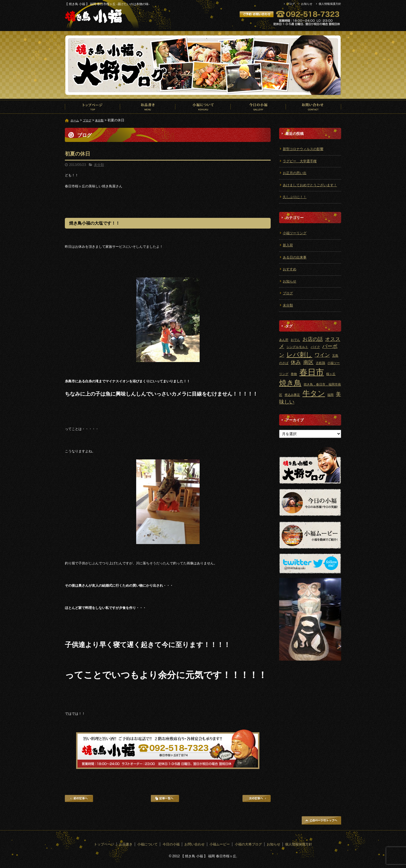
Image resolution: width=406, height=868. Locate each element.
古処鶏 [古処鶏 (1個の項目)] (320, 363)
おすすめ (290, 269)
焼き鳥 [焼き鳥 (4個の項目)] (290, 383)
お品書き (148, 107)
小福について (203, 107)
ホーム (75, 120)
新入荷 (288, 245)
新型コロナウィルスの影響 (303, 149)
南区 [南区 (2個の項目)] (308, 362)
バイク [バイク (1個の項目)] (315, 347)
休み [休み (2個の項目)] (296, 362)
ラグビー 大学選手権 (300, 161)
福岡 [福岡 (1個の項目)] (330, 395)
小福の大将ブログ (248, 844)
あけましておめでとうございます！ (310, 185)
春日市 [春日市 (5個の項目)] (312, 372)
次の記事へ (257, 798)
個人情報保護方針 (330, 4)
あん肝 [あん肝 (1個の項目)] (284, 340)
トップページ (92, 107)
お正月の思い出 (295, 173)
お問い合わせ (314, 107)
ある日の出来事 (295, 257)
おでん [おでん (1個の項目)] (295, 340)
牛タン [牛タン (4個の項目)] (314, 393)
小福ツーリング (295, 233)
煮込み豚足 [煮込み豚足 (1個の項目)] (292, 395)
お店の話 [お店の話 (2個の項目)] (313, 339)
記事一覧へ (165, 798)
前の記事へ (79, 798)
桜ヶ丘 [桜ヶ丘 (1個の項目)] (331, 374)
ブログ (291, 4)
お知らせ (307, 4)
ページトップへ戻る (321, 820)
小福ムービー (220, 844)
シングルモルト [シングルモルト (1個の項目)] (297, 347)
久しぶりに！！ (295, 197)
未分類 (99, 120)
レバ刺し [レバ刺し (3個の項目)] (299, 355)
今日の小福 (258, 107)
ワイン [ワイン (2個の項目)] (322, 355)
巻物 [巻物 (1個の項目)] (294, 374)
